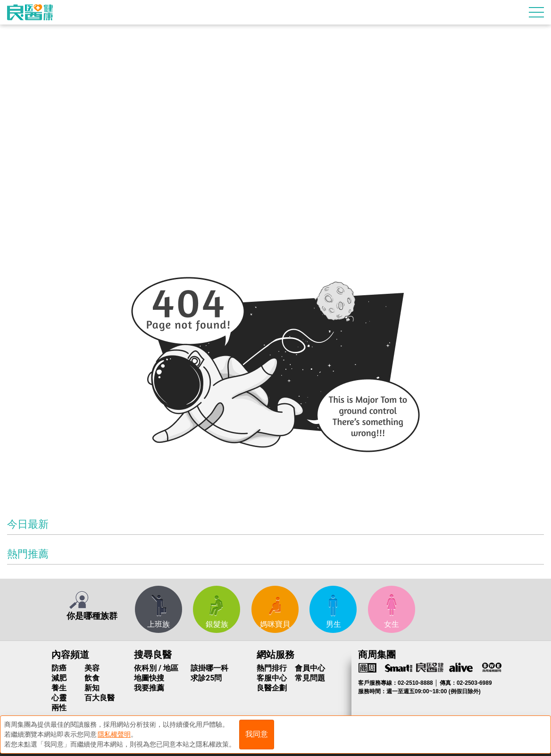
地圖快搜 (149, 678)
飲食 (92, 678)
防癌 (59, 668)
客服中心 (272, 678)
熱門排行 (272, 668)
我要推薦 (149, 688)
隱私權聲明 (114, 733)
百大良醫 (100, 698)
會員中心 (310, 668)
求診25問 (206, 678)
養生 (59, 688)
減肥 (59, 678)
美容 (92, 668)
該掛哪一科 (209, 668)
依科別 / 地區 (156, 668)
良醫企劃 (272, 688)
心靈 (59, 698)
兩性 (59, 708)
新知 (92, 688)
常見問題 (310, 678)
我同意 (257, 733)
